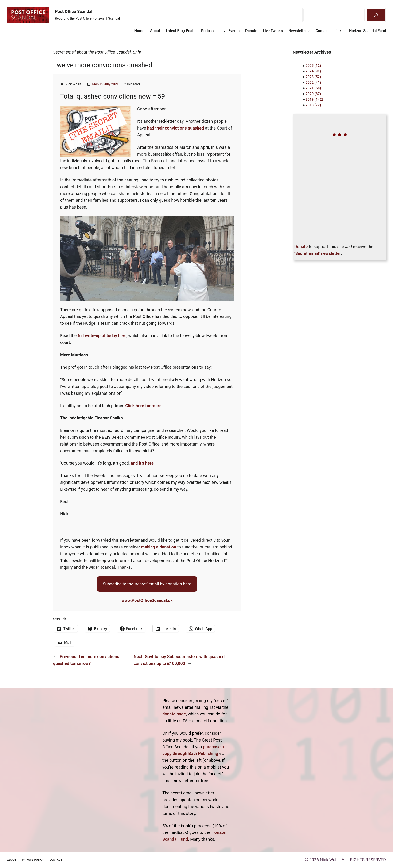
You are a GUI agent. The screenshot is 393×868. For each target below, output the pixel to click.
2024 (313, 71)
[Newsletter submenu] (309, 31)
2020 (313, 94)
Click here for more (143, 406)
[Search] (376, 15)
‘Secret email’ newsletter (318, 253)
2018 (313, 105)
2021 (313, 88)
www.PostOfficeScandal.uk (147, 600)
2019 (314, 99)
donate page (174, 714)
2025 (313, 66)
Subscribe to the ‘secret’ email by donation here (147, 584)
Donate (301, 247)
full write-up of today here (102, 336)
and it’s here (142, 463)
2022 (313, 83)
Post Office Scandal (74, 11)
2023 (313, 77)
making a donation (159, 547)
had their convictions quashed (175, 128)
